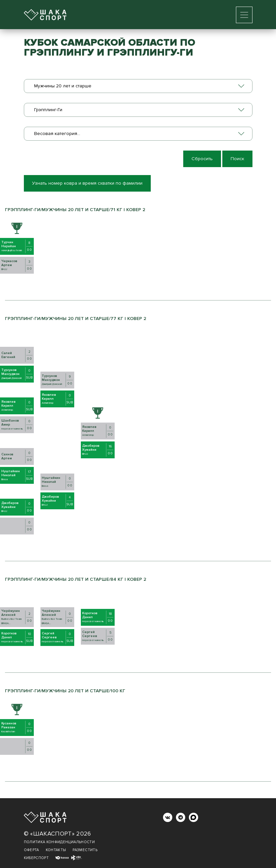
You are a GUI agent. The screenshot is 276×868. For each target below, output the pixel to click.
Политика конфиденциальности (59, 842)
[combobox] (138, 86)
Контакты (56, 850)
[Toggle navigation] (244, 15)
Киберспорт (36, 858)
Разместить (85, 850)
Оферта (31, 850)
